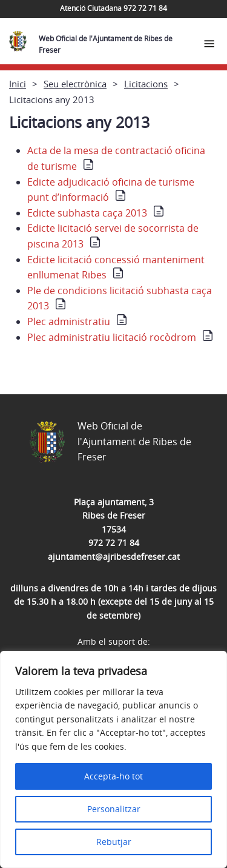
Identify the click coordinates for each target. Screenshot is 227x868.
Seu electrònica (75, 84)
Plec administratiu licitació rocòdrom (112, 337)
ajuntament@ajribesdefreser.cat (114, 557)
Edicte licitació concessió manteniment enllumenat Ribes (116, 267)
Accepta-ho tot (113, 776)
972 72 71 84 (114, 543)
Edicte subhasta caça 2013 (87, 213)
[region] (113, 759)
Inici (18, 84)
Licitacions (146, 84)
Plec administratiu (69, 321)
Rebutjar (114, 842)
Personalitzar (114, 809)
